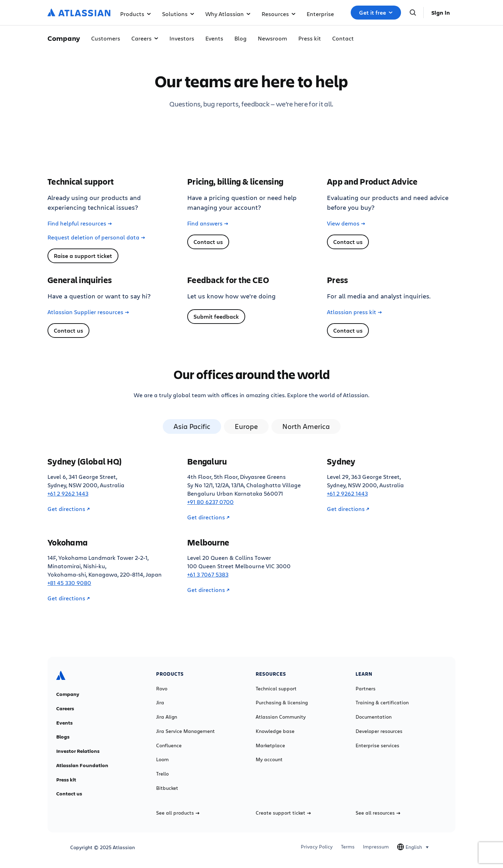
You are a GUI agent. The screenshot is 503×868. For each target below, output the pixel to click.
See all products (178, 813)
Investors (182, 38)
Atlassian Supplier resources (88, 312)
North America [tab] (306, 426)
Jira (160, 703)
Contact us (208, 242)
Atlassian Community (281, 717)
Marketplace (270, 745)
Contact (343, 38)
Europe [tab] (246, 426)
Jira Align (167, 717)
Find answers (208, 223)
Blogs (63, 737)
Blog (240, 38)
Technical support (276, 689)
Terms (348, 847)
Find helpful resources (80, 223)
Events (214, 38)
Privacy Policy (317, 847)
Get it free (376, 13)
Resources (279, 14)
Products (136, 14)
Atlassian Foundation (82, 765)
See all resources (378, 813)
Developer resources (379, 731)
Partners (366, 689)
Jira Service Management (185, 731)
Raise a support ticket (83, 256)
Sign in (441, 13)
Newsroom (272, 38)
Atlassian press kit (354, 312)
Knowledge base (275, 731)
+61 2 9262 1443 (68, 493)
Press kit (310, 38)
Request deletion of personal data (96, 237)
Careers (145, 38)
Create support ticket (283, 813)
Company (68, 694)
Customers (106, 38)
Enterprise (320, 14)
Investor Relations (78, 751)
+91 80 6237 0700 (210, 502)
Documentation (374, 717)
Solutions (178, 14)
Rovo (162, 689)
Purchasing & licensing (282, 703)
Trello (162, 774)
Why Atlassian (228, 14)
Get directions (69, 509)
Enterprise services (377, 745)
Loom (162, 759)
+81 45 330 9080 (69, 583)
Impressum (376, 847)
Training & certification (382, 703)
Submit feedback (216, 317)
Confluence (169, 745)
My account (269, 759)
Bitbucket (167, 788)
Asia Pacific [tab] (192, 426)
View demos (346, 223)
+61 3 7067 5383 (208, 574)
